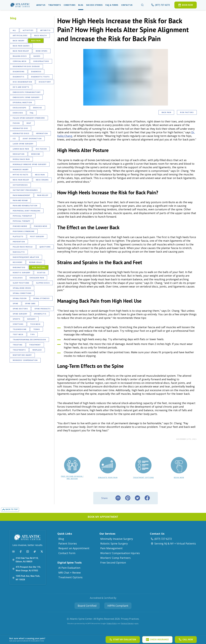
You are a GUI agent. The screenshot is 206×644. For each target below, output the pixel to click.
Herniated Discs (21, 133)
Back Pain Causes (21, 46)
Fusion (16, 123)
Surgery (31, 319)
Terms (37, 329)
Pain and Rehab (20, 200)
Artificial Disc (20, 35)
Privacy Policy (112, 623)
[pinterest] (128, 498)
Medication (19, 154)
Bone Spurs (42, 51)
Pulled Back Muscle (23, 247)
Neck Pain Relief (21, 180)
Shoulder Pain (37, 278)
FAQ (32, 113)
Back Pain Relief (21, 51)
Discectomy (45, 82)
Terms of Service (127, 623)
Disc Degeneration (22, 82)
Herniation (42, 133)
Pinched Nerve (20, 226)
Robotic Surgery (21, 273)
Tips (32, 334)
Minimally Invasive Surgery (117, 539)
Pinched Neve (41, 226)
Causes (37, 56)
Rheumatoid (19, 267)
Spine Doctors (20, 309)
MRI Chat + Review (70, 573)
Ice (14, 139)
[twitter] (137, 498)
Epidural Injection (22, 102)
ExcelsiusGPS (19, 108)
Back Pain (36, 41)
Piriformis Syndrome (24, 231)
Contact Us (127, 5)
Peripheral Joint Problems (27, 211)
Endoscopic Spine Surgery (26, 97)
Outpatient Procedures (25, 190)
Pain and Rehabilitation (25, 206)
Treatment (35, 345)
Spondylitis (40, 314)
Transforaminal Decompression (29, 340)
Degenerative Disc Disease (26, 66)
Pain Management (22, 195)
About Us (41, 5)
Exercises (18, 113)
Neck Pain (40, 175)
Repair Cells (35, 262)
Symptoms (18, 324)
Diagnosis (36, 72)
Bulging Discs (20, 56)
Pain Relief (43, 195)
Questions (45, 247)
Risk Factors (39, 267)
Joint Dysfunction (32, 139)
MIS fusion (41, 149)
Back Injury (19, 41)
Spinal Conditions (22, 293)
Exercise (38, 108)
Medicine (36, 154)
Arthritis (45, 30)
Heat (29, 123)
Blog (81, 5)
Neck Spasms (42, 180)
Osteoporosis (20, 185)
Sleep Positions (21, 283)
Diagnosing (19, 72)
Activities (28, 30)
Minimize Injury (21, 169)
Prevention (19, 242)
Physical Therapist (23, 216)
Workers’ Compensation (25, 360)
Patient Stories (68, 543)
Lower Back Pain (21, 149)
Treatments (55, 5)
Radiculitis (19, 252)
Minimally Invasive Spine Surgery (30, 164)
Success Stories (94, 5)
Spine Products (42, 309)
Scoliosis (18, 278)
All (14, 30)
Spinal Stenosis (41, 298)
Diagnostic (19, 77)
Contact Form (67, 553)
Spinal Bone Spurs (22, 288)
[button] (20, 5)
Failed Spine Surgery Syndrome (29, 118)
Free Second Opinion (113, 563)
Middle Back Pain (21, 159)
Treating (18, 345)
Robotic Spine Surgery (114, 543)
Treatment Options (70, 577)
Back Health (40, 35)
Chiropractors (41, 61)
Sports (16, 319)
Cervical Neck (20, 61)
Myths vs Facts (20, 175)
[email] (118, 498)
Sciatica (41, 273)
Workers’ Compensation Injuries (120, 553)
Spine (15, 303)
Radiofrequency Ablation (26, 257)
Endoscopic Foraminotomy (27, 92)
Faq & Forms (112, 5)
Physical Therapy (21, 221)
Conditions (70, 5)
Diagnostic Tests (40, 77)
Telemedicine (20, 329)
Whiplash (37, 350)
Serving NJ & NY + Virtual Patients (173, 543)
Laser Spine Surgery (23, 144)
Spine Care (30, 303)
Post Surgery (37, 236)
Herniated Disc (20, 128)
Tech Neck (35, 324)
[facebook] (147, 498)
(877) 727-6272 (161, 539)
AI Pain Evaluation (69, 568)
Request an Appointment (74, 548)
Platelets (18, 236)
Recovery (18, 262)
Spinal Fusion (20, 298)
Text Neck (18, 334)
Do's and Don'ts (21, 87)
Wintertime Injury (22, 355)
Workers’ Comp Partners (115, 558)
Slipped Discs (43, 283)
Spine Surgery (20, 314)
